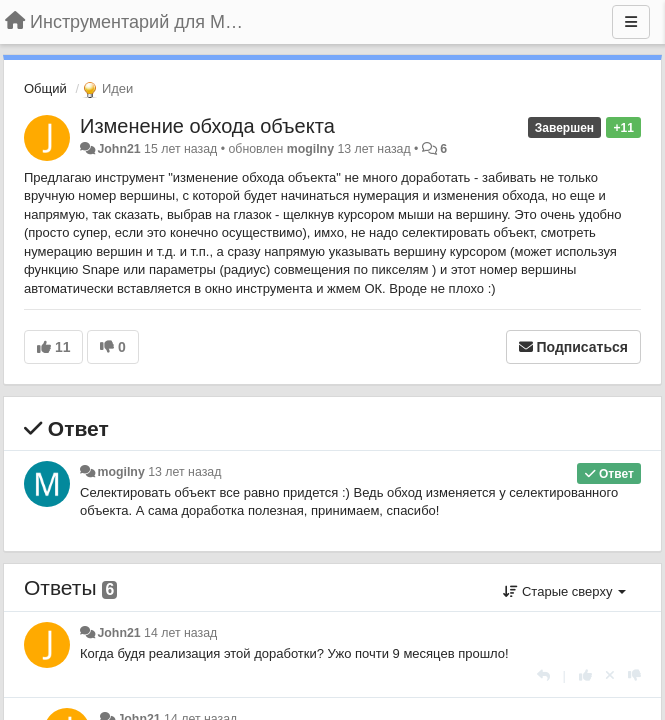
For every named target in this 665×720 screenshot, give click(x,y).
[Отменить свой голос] (610, 675)
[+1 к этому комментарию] (585, 675)
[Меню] (631, 22)
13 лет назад (184, 472)
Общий (45, 88)
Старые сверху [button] (564, 591)
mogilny (310, 149)
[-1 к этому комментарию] (634, 675)
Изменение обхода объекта (207, 126)
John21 (118, 149)
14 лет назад (180, 633)
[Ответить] (543, 675)
